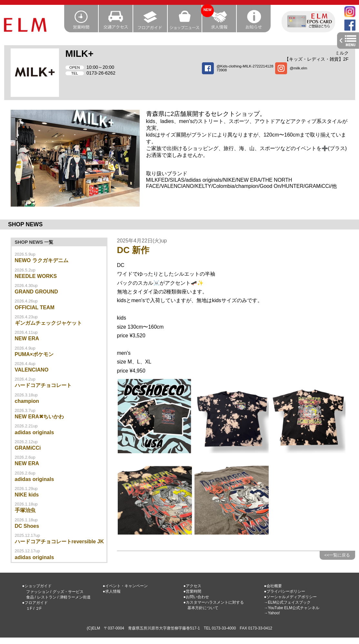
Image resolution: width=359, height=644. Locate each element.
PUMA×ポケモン (34, 354)
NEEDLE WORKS (36, 276)
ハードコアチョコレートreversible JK (60, 542)
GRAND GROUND (36, 292)
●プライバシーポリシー (285, 591)
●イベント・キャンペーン (125, 586)
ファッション (38, 592)
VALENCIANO (32, 370)
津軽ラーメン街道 (75, 597)
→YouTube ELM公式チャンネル (292, 608)
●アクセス (192, 586)
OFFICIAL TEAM (35, 307)
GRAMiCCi (28, 448)
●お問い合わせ (196, 597)
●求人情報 (112, 591)
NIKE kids (27, 495)
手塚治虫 (25, 510)
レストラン (47, 597)
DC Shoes (27, 526)
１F (29, 608)
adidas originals (35, 432)
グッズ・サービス (68, 592)
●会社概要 (273, 586)
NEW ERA (27, 338)
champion (27, 401)
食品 (30, 597)
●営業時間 (192, 591)
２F (39, 608)
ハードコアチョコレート (43, 385)
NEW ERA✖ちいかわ (40, 417)
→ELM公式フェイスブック (288, 602)
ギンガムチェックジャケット (48, 323)
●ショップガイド (37, 586)
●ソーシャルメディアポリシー (290, 597)
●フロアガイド (35, 603)
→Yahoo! (272, 613)
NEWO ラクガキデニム (42, 260)
